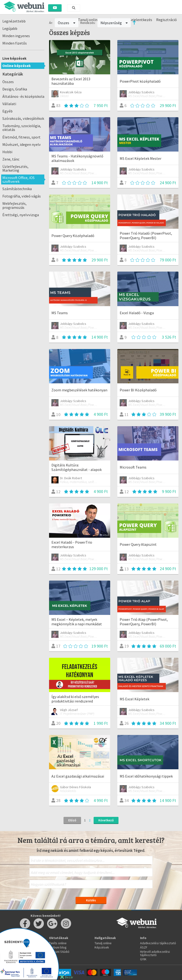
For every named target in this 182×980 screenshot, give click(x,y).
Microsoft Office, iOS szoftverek (18, 179)
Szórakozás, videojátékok (23, 118)
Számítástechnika (17, 189)
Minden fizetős (15, 43)
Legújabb (10, 28)
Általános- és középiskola (23, 96)
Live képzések (14, 58)
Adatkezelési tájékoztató (158, 943)
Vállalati (9, 104)
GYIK (143, 959)
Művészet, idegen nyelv (22, 144)
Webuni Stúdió (59, 952)
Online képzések (17, 66)
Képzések (102, 947)
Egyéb (7, 111)
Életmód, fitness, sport (21, 137)
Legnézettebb (14, 21)
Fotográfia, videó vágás (22, 196)
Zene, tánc (11, 159)
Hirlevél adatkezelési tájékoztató (155, 953)
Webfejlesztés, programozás (14, 205)
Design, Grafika (15, 89)
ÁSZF (144, 947)
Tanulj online (103, 943)
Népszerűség (114, 23)
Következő (106, 820)
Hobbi (7, 152)
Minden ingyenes (16, 36)
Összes (8, 82)
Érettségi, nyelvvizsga (21, 215)
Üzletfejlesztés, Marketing (15, 168)
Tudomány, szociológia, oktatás (22, 128)
